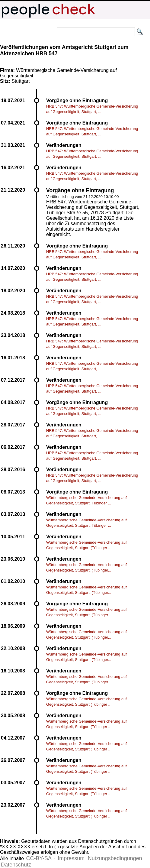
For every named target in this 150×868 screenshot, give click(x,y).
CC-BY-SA (39, 858)
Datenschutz (16, 865)
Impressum (71, 858)
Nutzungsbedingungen (115, 858)
